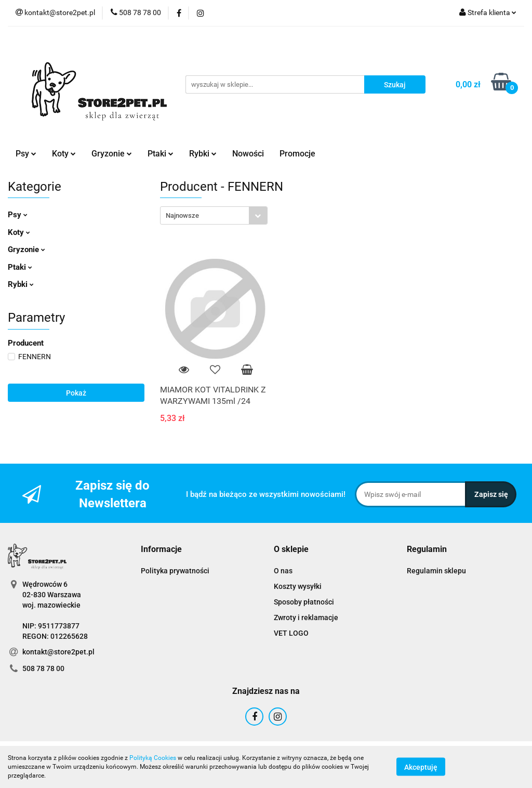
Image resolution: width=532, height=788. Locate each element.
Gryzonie (112, 154)
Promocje (297, 154)
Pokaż (76, 393)
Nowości (248, 154)
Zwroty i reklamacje (306, 618)
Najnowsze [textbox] (182, 215)
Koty (64, 154)
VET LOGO (291, 633)
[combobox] (214, 215)
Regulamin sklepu (436, 571)
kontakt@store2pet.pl (58, 652)
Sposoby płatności (304, 602)
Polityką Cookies (153, 758)
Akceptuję (421, 767)
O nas (283, 571)
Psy (26, 154)
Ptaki (161, 154)
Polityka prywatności (175, 571)
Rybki (203, 154)
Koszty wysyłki (298, 586)
